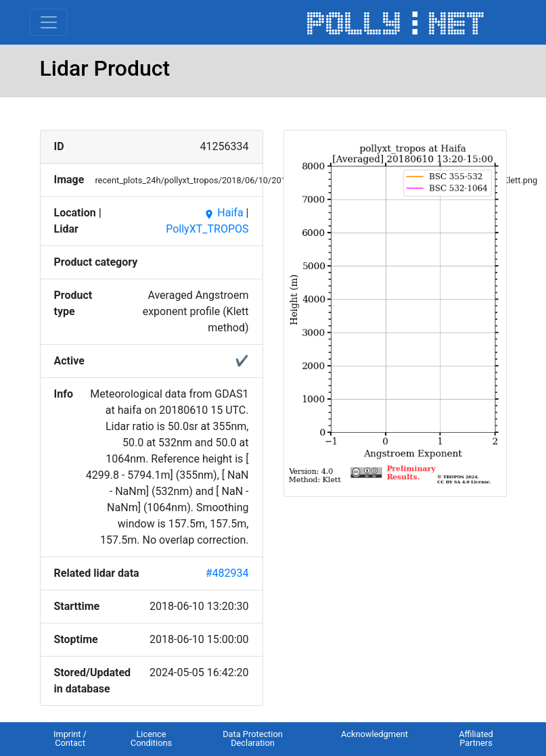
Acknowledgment (374, 734)
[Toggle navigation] (49, 22)
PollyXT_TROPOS (207, 229)
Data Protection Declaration (253, 738)
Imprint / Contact (70, 738)
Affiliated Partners (476, 738)
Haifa (223, 213)
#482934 (227, 573)
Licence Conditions (151, 738)
